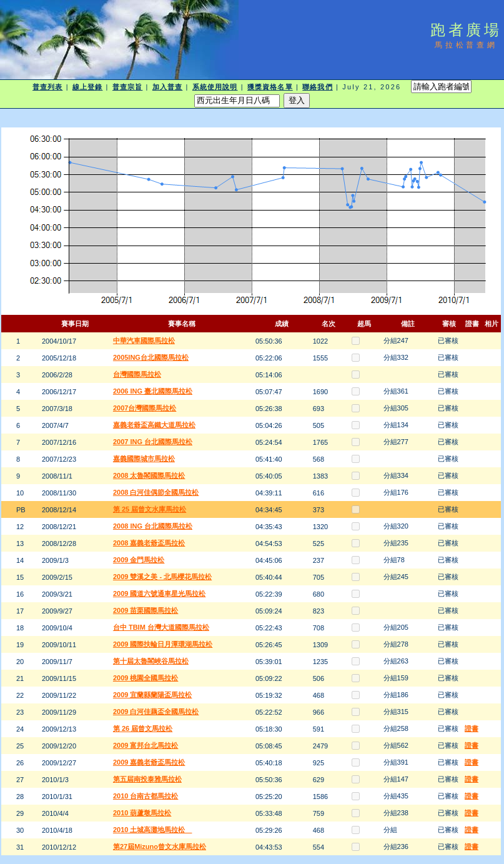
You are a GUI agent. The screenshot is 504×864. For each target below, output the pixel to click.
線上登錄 (87, 87)
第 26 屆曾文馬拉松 (143, 728)
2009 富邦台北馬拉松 (146, 745)
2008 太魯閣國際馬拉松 (149, 475)
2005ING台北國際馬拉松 (151, 357)
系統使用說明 (215, 87)
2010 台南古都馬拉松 (146, 796)
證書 (472, 728)
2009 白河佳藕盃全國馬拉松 (156, 712)
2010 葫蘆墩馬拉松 (142, 813)
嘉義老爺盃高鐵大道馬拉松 (154, 425)
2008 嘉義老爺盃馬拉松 (149, 543)
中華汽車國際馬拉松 (144, 340)
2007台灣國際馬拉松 (145, 408)
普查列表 (47, 87)
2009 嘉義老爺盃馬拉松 (149, 762)
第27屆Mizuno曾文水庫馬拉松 (160, 847)
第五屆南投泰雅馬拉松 (147, 779)
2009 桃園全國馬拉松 (146, 678)
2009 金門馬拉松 (139, 560)
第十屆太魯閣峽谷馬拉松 (151, 661)
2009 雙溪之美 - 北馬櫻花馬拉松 (162, 577)
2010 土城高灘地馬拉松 (153, 830)
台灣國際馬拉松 (137, 374)
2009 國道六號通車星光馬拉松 (160, 593)
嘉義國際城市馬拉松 (144, 459)
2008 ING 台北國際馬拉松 (153, 526)
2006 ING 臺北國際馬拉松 (153, 391)
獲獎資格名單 (270, 87)
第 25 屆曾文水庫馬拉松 (150, 509)
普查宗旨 (127, 87)
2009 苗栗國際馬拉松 (146, 610)
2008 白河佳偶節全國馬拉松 (156, 492)
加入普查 (167, 87)
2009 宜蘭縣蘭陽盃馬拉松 (153, 695)
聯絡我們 (317, 87)
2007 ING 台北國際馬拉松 (153, 442)
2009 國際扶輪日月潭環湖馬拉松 (163, 644)
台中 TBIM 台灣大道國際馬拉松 (161, 627)
